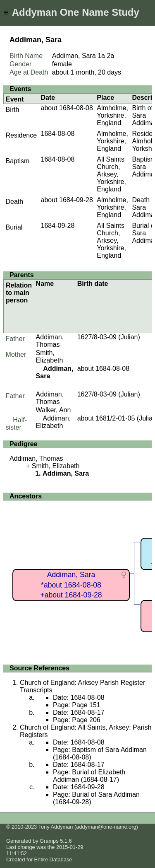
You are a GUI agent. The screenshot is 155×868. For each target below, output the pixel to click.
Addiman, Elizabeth (54, 422)
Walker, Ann (54, 410)
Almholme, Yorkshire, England (112, 115)
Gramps (49, 841)
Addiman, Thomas (50, 341)
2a (110, 56)
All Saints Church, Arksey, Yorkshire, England (111, 174)
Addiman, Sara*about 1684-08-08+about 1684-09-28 (71, 585)
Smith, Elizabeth (50, 357)
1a (101, 56)
